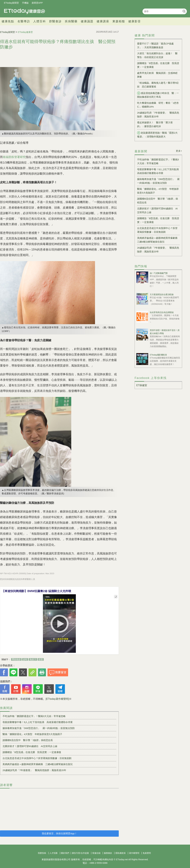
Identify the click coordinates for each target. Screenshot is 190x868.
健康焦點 (8, 21)
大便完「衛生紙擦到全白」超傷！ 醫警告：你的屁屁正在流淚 (157, 55)
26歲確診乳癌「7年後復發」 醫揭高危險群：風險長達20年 (34, 770)
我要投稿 (42, 853)
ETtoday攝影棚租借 (158, 355)
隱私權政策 (121, 853)
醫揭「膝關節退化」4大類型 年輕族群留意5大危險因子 (32, 734)
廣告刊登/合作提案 (80, 853)
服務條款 (108, 853)
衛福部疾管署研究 (14, 157)
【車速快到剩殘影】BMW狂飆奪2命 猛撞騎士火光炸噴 (36, 591)
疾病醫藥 (71, 21)
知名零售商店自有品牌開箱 (162, 312)
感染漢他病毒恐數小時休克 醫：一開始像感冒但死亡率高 (158, 95)
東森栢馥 (119, 21)
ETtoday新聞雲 (11, 3)
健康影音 (135, 21)
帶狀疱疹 (16, 659)
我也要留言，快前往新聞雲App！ (59, 833)
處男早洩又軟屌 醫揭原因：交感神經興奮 (157, 75)
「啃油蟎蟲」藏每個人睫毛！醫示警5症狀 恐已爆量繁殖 (158, 85)
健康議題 (87, 21)
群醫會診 (55, 21)
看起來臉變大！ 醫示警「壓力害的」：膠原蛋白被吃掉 (155, 124)
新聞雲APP (37, 3)
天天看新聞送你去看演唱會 (162, 295)
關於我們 (65, 853)
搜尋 (184, 11)
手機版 (25, 3)
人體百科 (40, 21)
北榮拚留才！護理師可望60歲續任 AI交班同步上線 (30, 746)
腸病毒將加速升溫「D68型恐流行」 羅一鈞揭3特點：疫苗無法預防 (39, 728)
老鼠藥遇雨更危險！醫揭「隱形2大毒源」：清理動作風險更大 (157, 135)
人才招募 (54, 853)
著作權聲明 (134, 853)
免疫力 (33, 659)
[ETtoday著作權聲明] (57, 699)
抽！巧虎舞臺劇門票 (159, 273)
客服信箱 (96, 853)
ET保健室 (142, 385)
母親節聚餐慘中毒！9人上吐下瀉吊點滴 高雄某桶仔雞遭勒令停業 (38, 722)
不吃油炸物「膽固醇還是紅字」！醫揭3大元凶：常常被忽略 (34, 716)
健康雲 (25, 11)
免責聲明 (147, 853)
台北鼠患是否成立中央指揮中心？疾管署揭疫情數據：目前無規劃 (37, 758)
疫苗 (41, 659)
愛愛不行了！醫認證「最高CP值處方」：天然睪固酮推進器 (155, 45)
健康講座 (103, 21)
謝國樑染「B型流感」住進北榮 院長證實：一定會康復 (32, 752)
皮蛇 (25, 659)
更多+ (179, 151)
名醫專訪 (24, 21)
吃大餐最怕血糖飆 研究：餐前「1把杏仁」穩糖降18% (158, 105)
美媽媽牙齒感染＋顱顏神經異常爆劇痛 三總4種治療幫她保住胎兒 (38, 764)
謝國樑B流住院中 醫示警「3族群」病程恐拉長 (28, 740)
